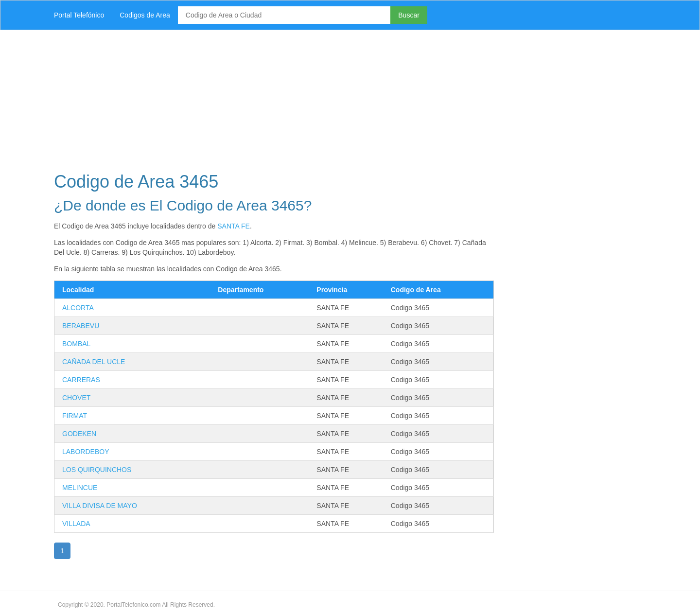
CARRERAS (81, 380)
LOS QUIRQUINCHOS (97, 470)
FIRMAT (75, 416)
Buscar (409, 15)
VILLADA (76, 524)
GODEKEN (79, 434)
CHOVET (76, 398)
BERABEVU (81, 326)
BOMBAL (76, 344)
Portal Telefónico (79, 15)
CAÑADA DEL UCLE (94, 362)
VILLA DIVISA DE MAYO (100, 506)
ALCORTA (78, 308)
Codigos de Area (145, 15)
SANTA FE (234, 226)
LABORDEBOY (86, 452)
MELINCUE (80, 488)
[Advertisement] (338, 98)
